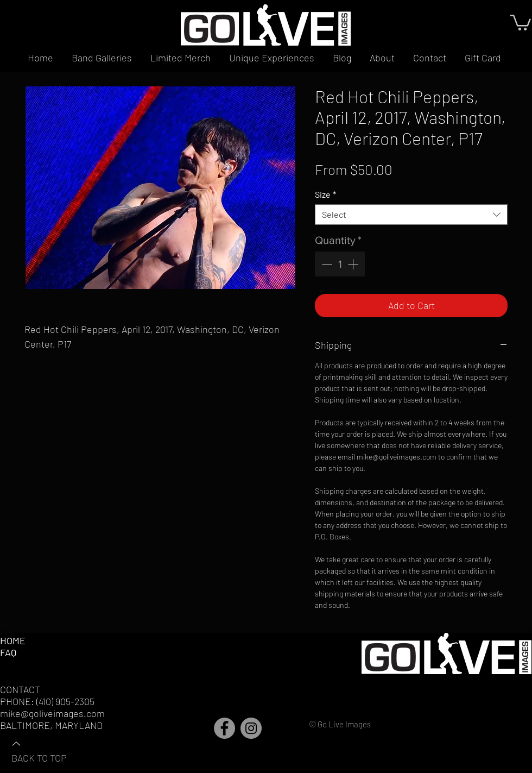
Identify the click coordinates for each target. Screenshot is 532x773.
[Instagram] (251, 728)
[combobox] (411, 215)
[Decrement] (326, 264)
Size (325, 194)
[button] (521, 22)
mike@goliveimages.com (52, 713)
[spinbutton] (340, 264)
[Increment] (354, 264)
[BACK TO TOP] (49, 750)
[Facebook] (224, 728)
